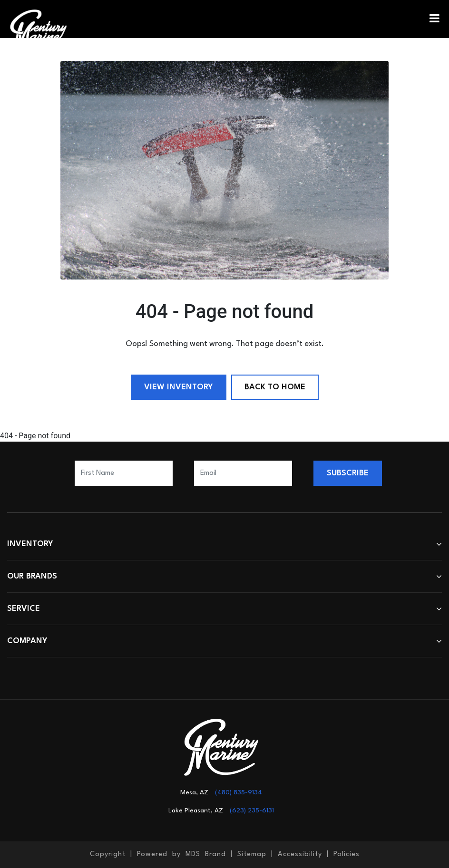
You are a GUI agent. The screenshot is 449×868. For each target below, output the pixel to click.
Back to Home (275, 387)
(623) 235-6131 (252, 810)
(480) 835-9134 (239, 792)
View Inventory (179, 387)
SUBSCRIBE (348, 473)
